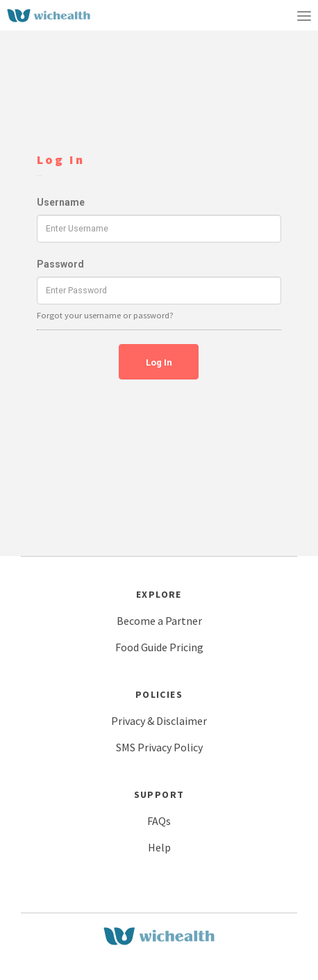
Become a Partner (159, 621)
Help (159, 847)
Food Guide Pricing (159, 647)
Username (61, 202)
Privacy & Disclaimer (159, 721)
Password (60, 264)
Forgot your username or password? (105, 315)
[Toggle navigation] (304, 15)
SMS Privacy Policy (159, 747)
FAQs (159, 821)
